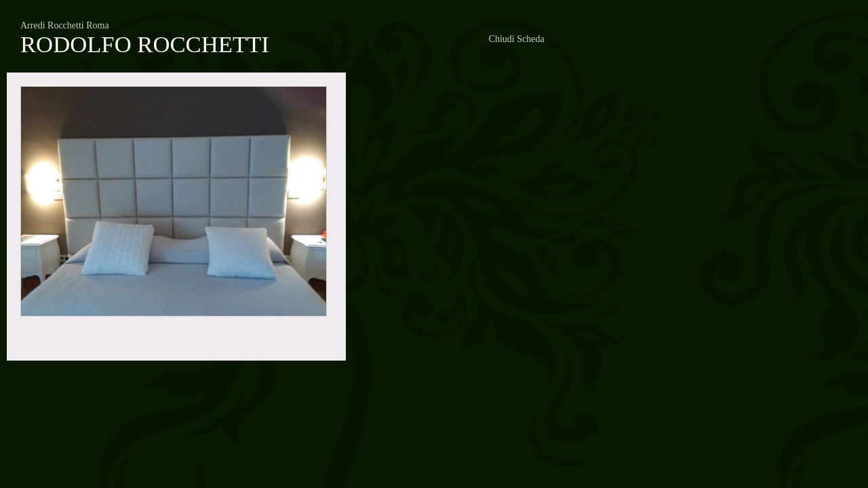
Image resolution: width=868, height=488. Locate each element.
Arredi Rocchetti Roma (65, 25)
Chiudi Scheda (517, 39)
